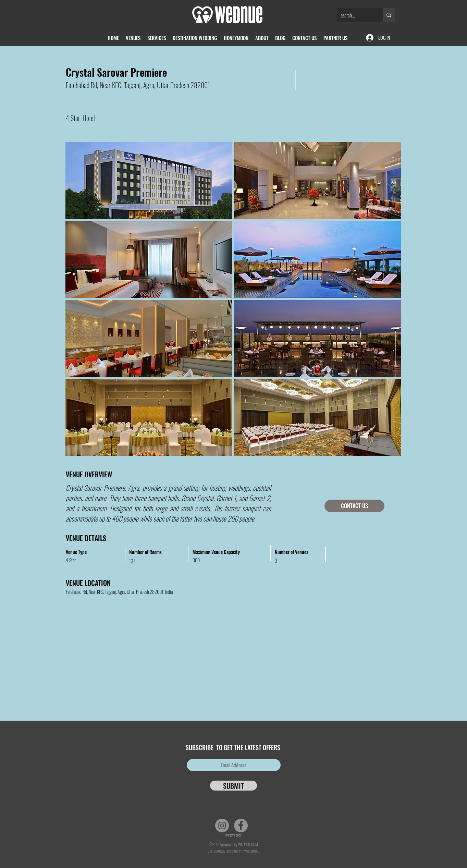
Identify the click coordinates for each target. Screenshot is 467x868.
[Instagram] (222, 826)
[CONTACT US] (354, 506)
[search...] (355, 15)
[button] (149, 181)
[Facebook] (241, 826)
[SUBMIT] (233, 786)
